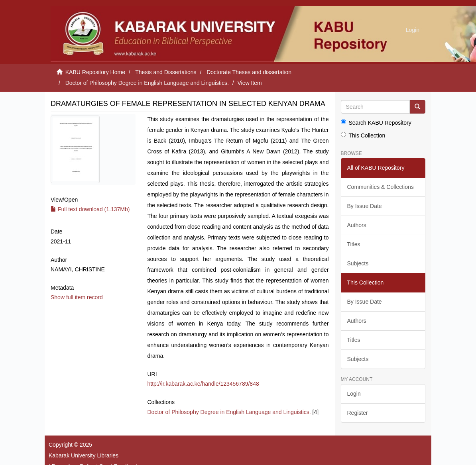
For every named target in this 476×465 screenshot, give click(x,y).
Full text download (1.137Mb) (90, 209)
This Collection (363, 135)
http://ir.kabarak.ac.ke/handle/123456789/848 (203, 384)
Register (358, 413)
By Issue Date (365, 206)
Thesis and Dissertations (166, 72)
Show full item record (77, 297)
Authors (357, 225)
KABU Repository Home (95, 72)
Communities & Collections (381, 187)
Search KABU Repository (376, 123)
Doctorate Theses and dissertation (249, 72)
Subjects (358, 263)
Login (354, 394)
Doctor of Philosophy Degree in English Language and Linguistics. (147, 83)
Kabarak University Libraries (84, 455)
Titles (354, 244)
